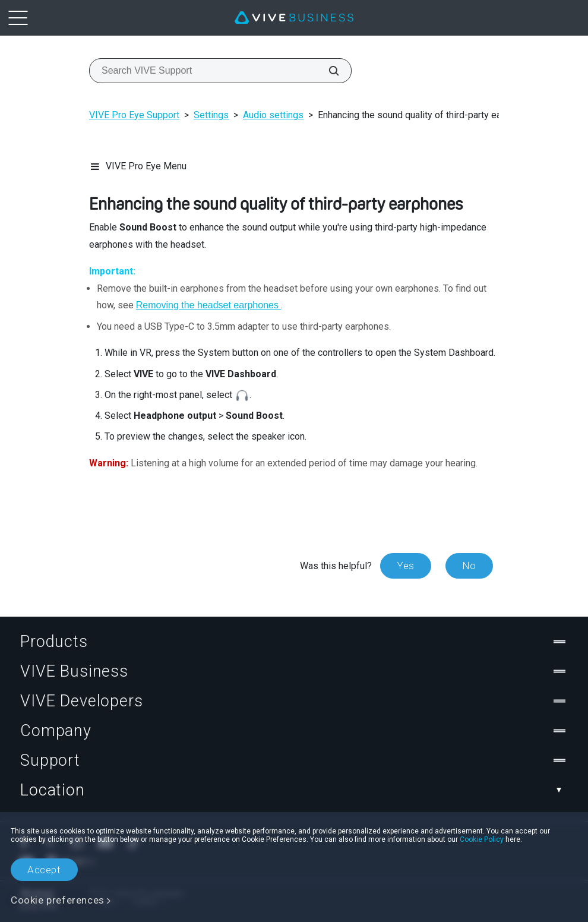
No (469, 566)
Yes (406, 566)
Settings (211, 115)
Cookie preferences (58, 900)
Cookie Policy (482, 839)
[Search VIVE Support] (327, 71)
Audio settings (273, 115)
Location (294, 790)
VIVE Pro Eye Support (134, 115)
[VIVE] (294, 18)
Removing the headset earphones (209, 305)
